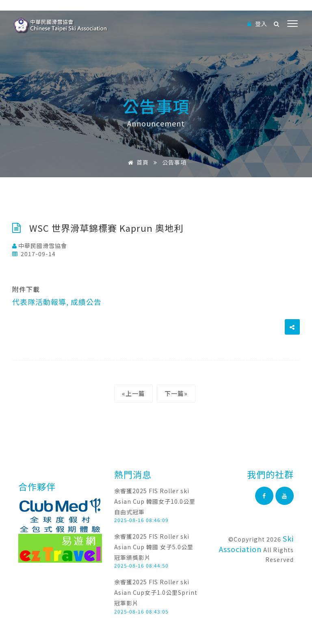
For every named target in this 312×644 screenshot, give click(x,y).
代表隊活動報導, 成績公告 (57, 302)
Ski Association (256, 544)
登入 (257, 24)
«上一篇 (133, 393)
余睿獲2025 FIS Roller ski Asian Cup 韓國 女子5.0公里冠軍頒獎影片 (154, 547)
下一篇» (176, 393)
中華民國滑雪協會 (40, 246)
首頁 (137, 162)
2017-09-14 (34, 254)
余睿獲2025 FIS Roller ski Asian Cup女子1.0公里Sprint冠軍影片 (156, 592)
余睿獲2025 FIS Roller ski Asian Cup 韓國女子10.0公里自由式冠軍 (155, 501)
